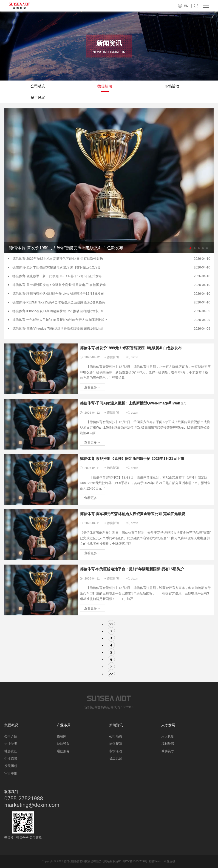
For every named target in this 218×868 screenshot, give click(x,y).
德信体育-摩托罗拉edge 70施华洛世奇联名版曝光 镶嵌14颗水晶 (58, 329)
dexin (134, 357)
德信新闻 (105, 86)
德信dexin (155, 861)
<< (111, 624)
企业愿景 (11, 758)
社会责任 (11, 751)
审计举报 (11, 773)
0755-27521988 (24, 798)
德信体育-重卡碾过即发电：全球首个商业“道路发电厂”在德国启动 (59, 285)
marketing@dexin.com (32, 805)
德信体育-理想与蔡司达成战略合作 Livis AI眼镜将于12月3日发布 (58, 294)
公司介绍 (11, 736)
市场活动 (172, 86)
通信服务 (63, 751)
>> (111, 674)
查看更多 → (93, 387)
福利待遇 (168, 744)
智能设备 (63, 744)
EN (186, 6)
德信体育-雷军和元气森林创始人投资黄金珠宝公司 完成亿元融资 (133, 514)
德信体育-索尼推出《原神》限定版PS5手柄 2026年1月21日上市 (132, 459)
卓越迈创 (169, 861)
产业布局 (64, 725)
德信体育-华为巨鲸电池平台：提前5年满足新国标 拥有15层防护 (132, 569)
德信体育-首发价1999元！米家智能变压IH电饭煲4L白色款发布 (131, 348)
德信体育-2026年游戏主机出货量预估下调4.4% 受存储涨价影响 (58, 259)
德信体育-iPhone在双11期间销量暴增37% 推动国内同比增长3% (58, 311)
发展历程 (11, 766)
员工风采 (38, 98)
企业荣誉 (11, 744)
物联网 (62, 736)
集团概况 (11, 725)
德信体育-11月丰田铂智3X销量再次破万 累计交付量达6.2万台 (56, 267)
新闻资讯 (116, 725)
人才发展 (168, 725)
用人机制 (168, 736)
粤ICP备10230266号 (135, 861)
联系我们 (11, 792)
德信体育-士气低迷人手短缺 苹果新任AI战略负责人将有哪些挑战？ (60, 320)
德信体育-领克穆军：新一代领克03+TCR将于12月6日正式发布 (57, 276)
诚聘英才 (168, 751)
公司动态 (38, 86)
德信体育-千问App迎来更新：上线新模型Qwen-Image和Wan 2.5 (133, 403)
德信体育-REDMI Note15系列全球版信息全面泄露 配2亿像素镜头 (59, 302)
